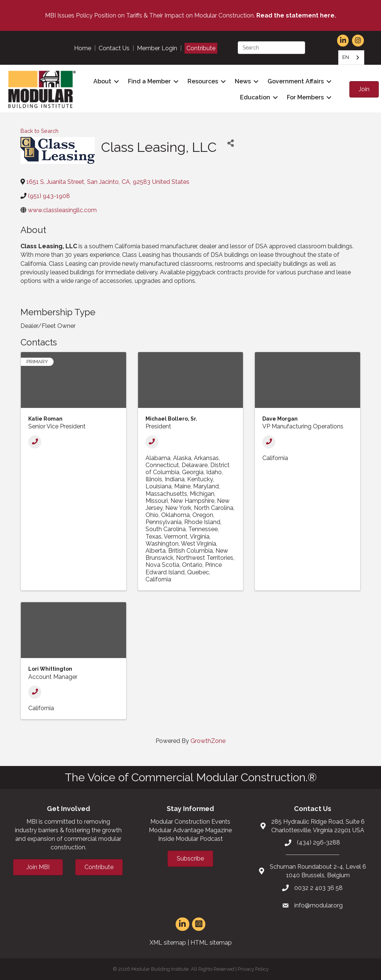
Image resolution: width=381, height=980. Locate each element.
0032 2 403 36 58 (318, 888)
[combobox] (351, 58)
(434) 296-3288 (318, 842)
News (243, 81)
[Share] (230, 143)
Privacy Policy (253, 969)
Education (255, 97)
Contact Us (114, 48)
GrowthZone (208, 741)
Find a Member (149, 81)
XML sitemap (168, 943)
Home (83, 48)
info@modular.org (318, 905)
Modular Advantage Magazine (190, 830)
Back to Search (39, 131)
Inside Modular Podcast (190, 839)
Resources (203, 81)
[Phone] (35, 442)
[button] (364, 89)
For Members (305, 97)
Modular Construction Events (190, 822)
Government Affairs (296, 81)
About (102, 81)
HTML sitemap (211, 943)
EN (346, 57)
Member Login (157, 48)
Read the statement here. (296, 15)
